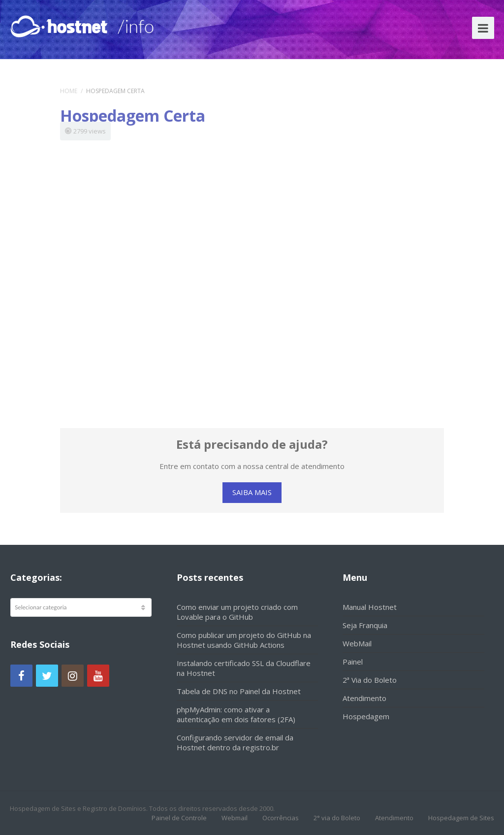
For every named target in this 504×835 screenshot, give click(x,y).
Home (69, 91)
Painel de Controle (179, 818)
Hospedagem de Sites (461, 818)
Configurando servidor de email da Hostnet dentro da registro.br (235, 742)
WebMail (357, 643)
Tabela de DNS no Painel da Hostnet (239, 691)
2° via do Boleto (337, 818)
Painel (353, 662)
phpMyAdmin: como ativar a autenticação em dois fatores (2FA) (236, 714)
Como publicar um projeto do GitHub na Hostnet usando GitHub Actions (244, 640)
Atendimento (364, 698)
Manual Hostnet (370, 607)
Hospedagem (366, 716)
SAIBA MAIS (252, 492)
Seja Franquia (365, 625)
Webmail (235, 818)
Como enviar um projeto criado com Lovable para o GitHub (237, 612)
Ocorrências (281, 818)
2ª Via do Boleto (370, 680)
